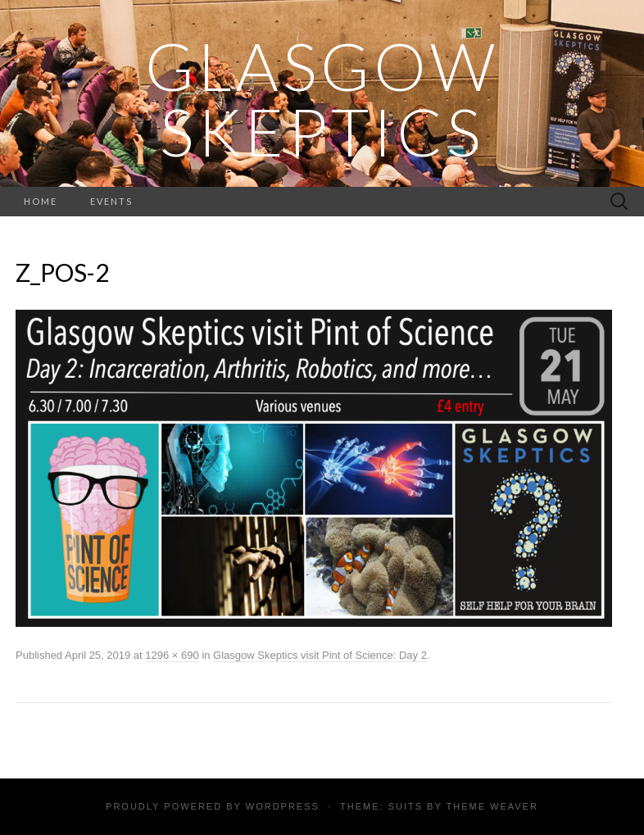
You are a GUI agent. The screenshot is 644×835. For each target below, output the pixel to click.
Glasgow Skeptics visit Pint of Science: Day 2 (320, 655)
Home (41, 201)
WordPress (283, 806)
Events (111, 201)
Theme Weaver (492, 806)
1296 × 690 (172, 655)
